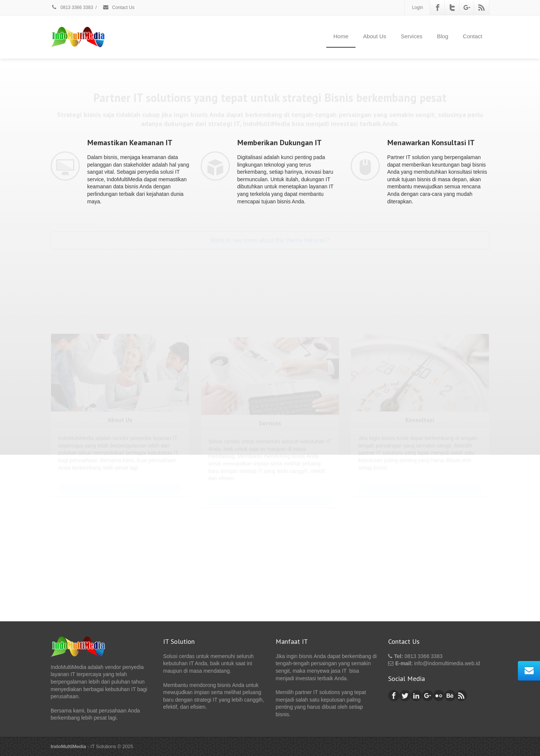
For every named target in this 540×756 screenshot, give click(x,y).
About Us (375, 36)
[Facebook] (438, 8)
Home (341, 36)
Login (418, 8)
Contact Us (118, 8)
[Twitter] (452, 8)
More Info (120, 410)
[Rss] (481, 8)
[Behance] (450, 696)
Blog (442, 36)
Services (412, 36)
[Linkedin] (416, 696)
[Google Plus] (467, 8)
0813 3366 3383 (72, 8)
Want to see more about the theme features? (270, 232)
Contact (472, 36)
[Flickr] (439, 696)
